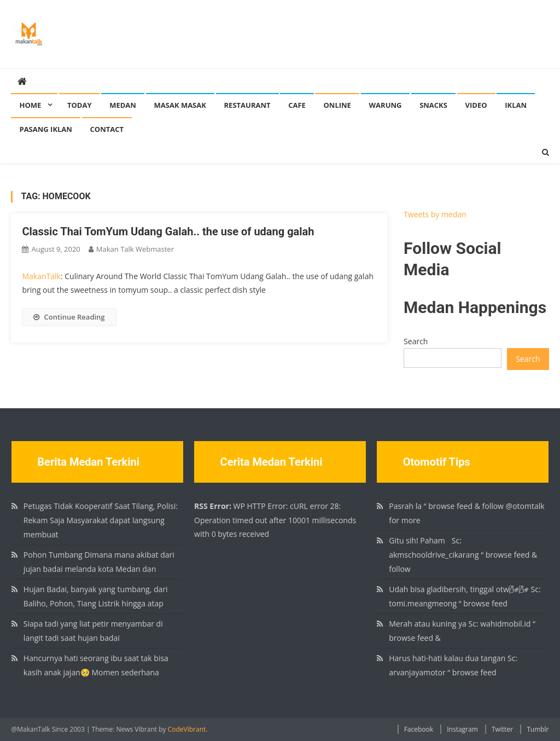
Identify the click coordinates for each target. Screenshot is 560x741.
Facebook (419, 729)
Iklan (516, 105)
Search (416, 341)
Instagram (462, 729)
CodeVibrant (187, 729)
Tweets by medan (435, 214)
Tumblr (538, 729)
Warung (386, 105)
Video (476, 105)
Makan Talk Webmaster (135, 249)
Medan (123, 105)
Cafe (297, 105)
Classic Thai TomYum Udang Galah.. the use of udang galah (168, 231)
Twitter (502, 729)
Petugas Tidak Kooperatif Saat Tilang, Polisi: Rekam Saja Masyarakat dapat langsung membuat (101, 520)
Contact (107, 129)
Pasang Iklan (45, 129)
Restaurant (247, 105)
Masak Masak (180, 105)
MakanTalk (41, 276)
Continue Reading (69, 317)
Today (80, 105)
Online (337, 105)
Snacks (433, 105)
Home (30, 105)
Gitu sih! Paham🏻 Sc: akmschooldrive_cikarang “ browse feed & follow (463, 555)
